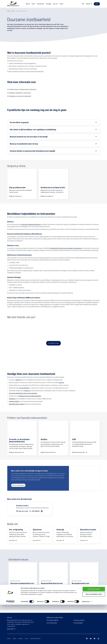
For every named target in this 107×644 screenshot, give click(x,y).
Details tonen (86, 641)
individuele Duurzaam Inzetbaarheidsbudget (30, 399)
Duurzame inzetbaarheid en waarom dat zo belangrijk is (23, 396)
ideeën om (27, 393)
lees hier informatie (24, 391)
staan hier (61, 385)
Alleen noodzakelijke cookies (94, 634)
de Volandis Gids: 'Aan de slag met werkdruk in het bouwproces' (66, 251)
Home (9, 14)
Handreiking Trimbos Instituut (16, 407)
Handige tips (12, 401)
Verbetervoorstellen (14, 404)
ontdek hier (18, 382)
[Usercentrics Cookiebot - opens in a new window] (10, 641)
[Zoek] (83, 5)
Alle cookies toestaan (94, 628)
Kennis (13, 14)
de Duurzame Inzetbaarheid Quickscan (31, 227)
